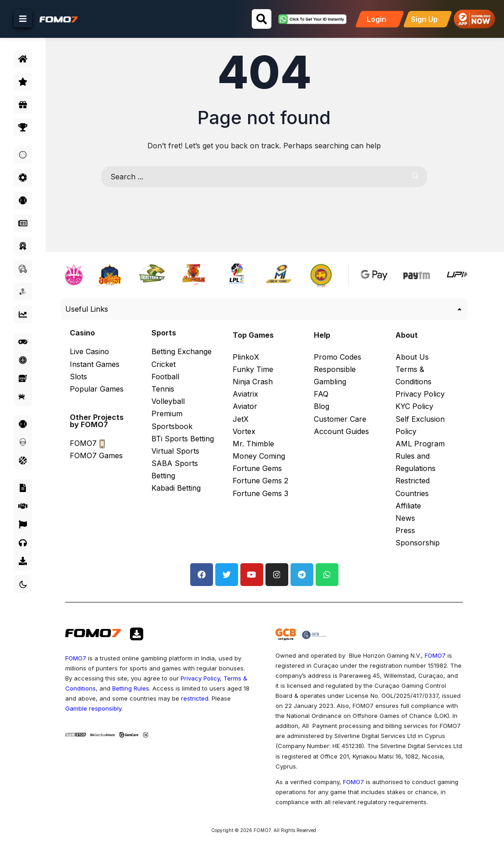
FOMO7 (98, 638)
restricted (109, 688)
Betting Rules (198, 668)
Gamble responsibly (175, 688)
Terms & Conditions (135, 668)
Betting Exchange (185, 338)
